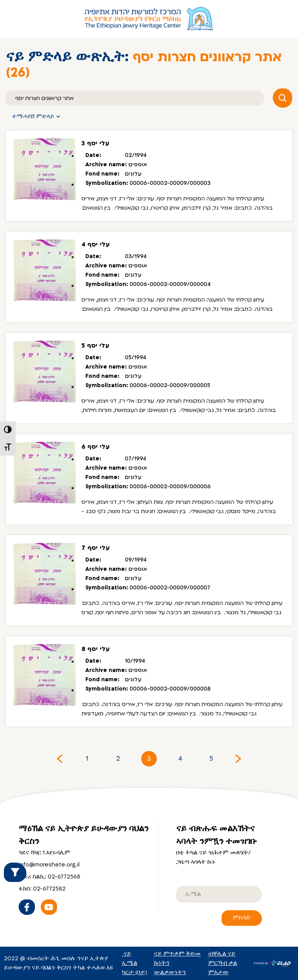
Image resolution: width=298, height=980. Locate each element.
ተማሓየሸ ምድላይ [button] (33, 116)
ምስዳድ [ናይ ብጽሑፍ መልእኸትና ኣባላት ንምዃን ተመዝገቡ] (242, 918)
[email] (219, 894)
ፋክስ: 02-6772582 (42, 889)
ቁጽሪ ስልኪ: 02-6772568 (49, 877)
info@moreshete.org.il (49, 865)
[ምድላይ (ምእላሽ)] (135, 98)
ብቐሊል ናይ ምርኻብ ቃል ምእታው (223, 963)
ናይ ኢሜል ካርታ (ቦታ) (134, 963)
